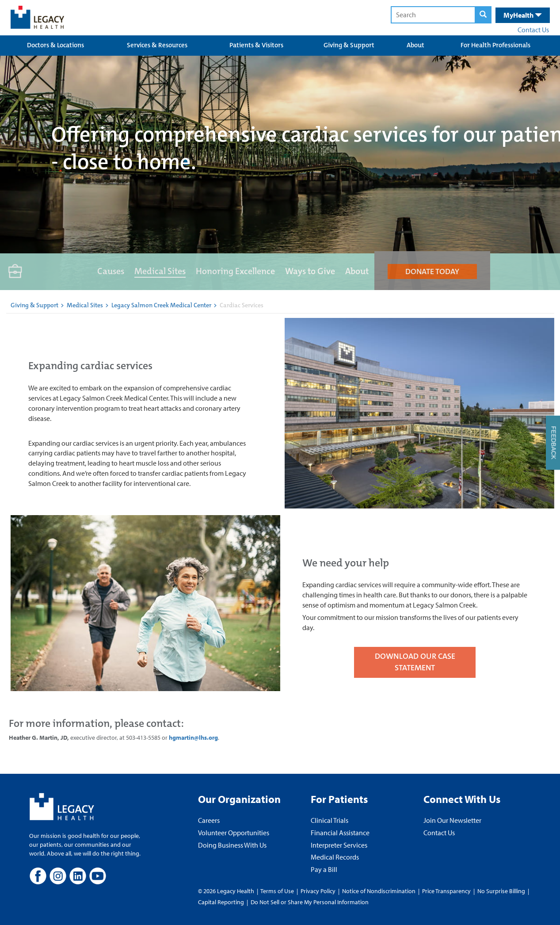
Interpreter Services (339, 845)
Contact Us (533, 30)
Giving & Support (349, 45)
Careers (209, 820)
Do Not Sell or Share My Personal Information (310, 902)
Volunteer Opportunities (234, 833)
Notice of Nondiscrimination (379, 891)
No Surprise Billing (501, 891)
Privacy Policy (318, 891)
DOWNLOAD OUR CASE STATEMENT (415, 662)
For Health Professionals (495, 45)
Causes (111, 271)
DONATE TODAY (432, 271)
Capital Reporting (221, 902)
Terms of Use (278, 891)
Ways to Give (310, 271)
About (415, 45)
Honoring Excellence (235, 271)
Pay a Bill (324, 869)
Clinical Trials (330, 820)
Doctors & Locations (55, 45)
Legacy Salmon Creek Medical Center (162, 305)
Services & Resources (157, 45)
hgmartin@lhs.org (193, 738)
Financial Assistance (340, 833)
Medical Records (335, 857)
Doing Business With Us (232, 845)
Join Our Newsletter (452, 820)
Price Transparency (446, 891)
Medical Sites (160, 271)
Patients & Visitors (256, 45)
